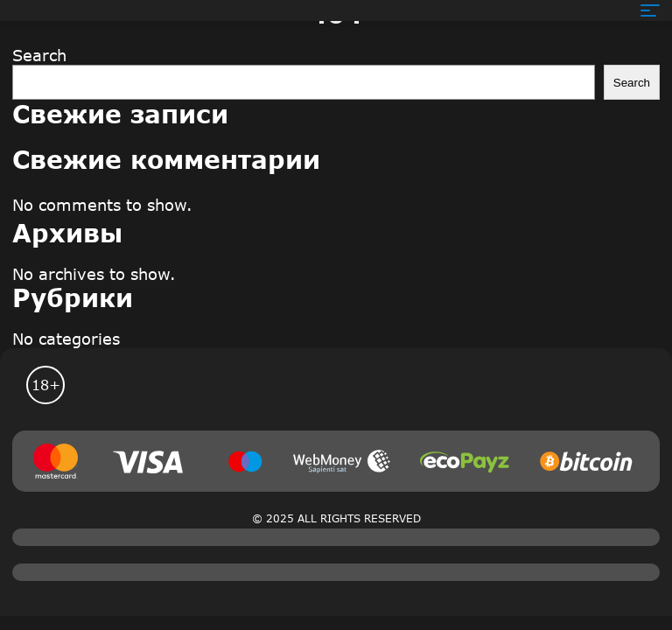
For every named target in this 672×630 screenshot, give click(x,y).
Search (39, 55)
